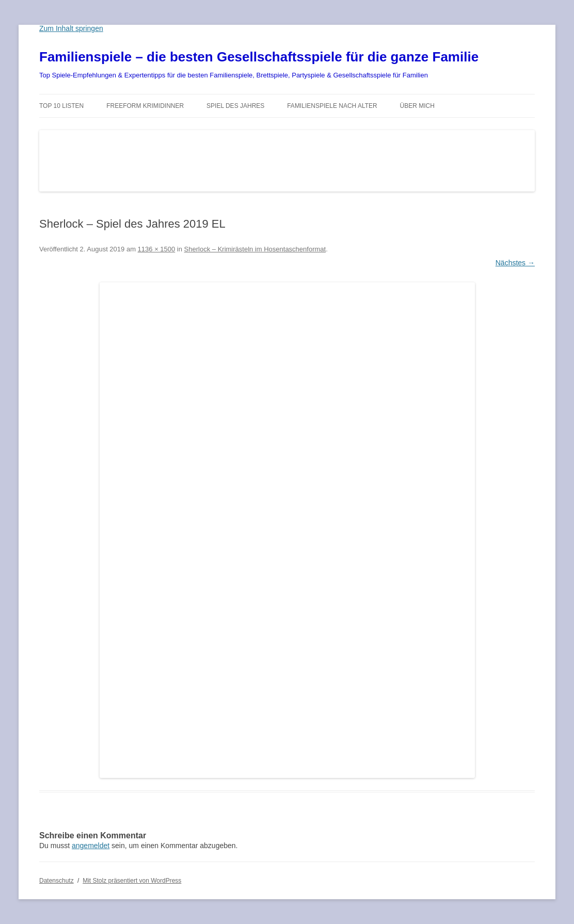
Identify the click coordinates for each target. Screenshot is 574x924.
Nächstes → (515, 263)
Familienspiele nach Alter (332, 106)
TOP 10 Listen (61, 106)
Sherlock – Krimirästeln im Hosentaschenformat (255, 249)
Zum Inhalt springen (71, 28)
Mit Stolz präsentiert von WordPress (132, 881)
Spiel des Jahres (235, 106)
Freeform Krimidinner (145, 106)
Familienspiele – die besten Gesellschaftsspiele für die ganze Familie (259, 57)
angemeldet (91, 846)
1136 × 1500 (157, 249)
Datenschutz (57, 881)
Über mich (417, 106)
